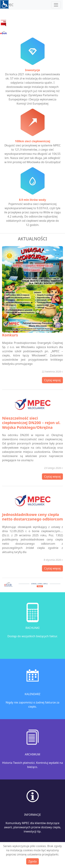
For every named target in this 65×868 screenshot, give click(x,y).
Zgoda (33, 861)
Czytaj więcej (52, 380)
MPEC (9, 5)
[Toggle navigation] (56, 5)
